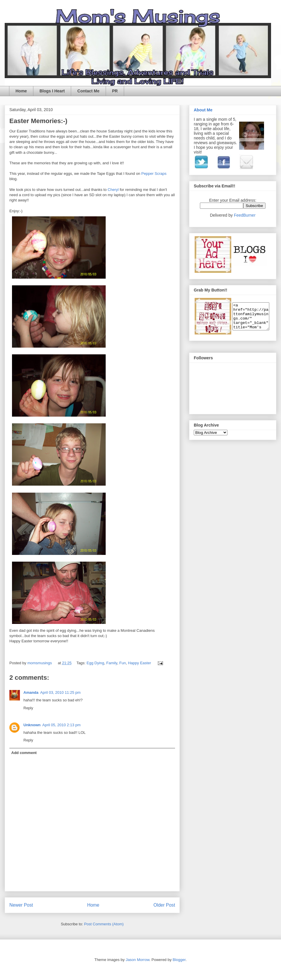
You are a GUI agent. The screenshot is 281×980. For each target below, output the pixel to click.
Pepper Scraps (154, 174)
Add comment (24, 753)
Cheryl (114, 190)
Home (21, 91)
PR (115, 91)
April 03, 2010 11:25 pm (60, 692)
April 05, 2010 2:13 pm (62, 725)
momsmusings (40, 663)
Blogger (179, 960)
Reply (28, 708)
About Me (203, 110)
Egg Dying (95, 663)
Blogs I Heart (52, 91)
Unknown (32, 725)
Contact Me (88, 91)
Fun (123, 663)
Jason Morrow (137, 960)
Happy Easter (139, 663)
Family (112, 663)
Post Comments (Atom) (104, 924)
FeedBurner (245, 215)
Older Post (164, 905)
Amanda (31, 692)
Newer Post (21, 905)
